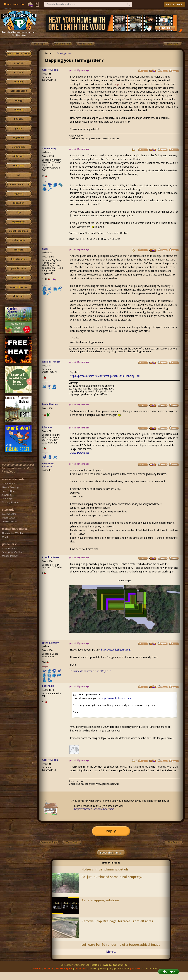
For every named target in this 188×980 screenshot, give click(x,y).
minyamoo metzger (48, 465)
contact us (36, 968)
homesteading (19, 91)
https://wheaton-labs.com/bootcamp (94, 809)
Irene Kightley (50, 643)
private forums (18, 287)
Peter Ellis (48, 686)
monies (18, 110)
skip (18, 212)
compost (117, 84)
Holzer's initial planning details (105, 869)
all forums (19, 296)
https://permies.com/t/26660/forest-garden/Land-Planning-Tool (105, 376)
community (19, 147)
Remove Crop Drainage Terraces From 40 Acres (117, 921)
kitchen (18, 119)
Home (8, 4)
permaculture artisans (19, 184)
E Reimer (47, 427)
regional (19, 194)
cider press (19, 240)
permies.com (19, 268)
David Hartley (50, 404)
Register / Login (174, 4)
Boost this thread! (111, 853)
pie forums (18, 278)
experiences (19, 222)
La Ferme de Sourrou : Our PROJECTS (91, 671)
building (18, 82)
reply (111, 831)
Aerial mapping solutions (100, 900)
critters (19, 72)
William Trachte (51, 362)
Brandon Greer (51, 557)
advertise (48, 968)
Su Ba (45, 249)
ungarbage (19, 138)
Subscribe (19, 4)
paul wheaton (137, 968)
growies (19, 63)
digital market (19, 259)
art (18, 175)
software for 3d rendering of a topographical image (121, 945)
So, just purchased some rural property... (112, 877)
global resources (18, 231)
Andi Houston (50, 70)
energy (19, 100)
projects (18, 250)
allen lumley (49, 149)
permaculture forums (19, 54)
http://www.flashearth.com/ (116, 650)
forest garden (64, 53)
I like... (45, 181)
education (19, 203)
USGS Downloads (80, 453)
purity (19, 128)
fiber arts (18, 166)
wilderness (18, 156)
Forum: (49, 53)
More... (111, 952)
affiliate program (64, 968)
